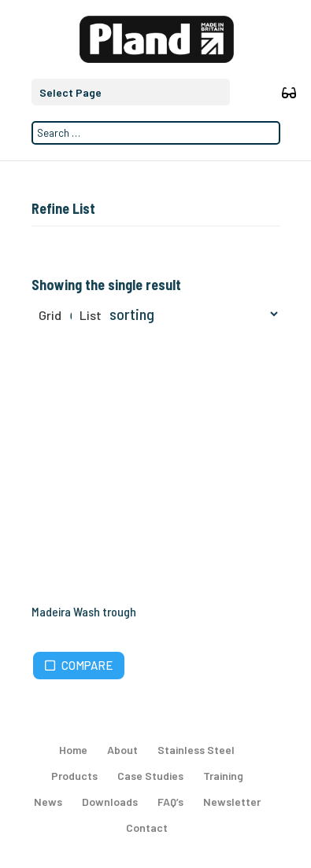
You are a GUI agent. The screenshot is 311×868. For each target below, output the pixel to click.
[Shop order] (166, 314)
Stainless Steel (196, 750)
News (48, 802)
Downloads (110, 802)
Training (223, 776)
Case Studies (150, 776)
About (122, 750)
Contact (147, 828)
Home (73, 750)
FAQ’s (170, 802)
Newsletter (232, 802)
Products (74, 776)
